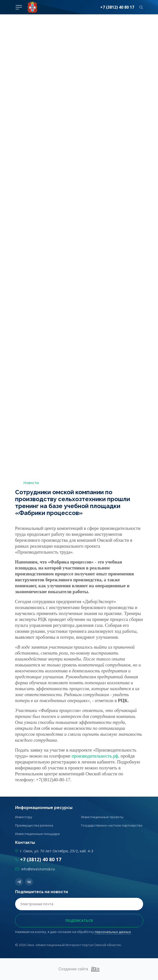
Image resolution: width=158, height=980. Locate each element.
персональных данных (113, 932)
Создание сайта (79, 969)
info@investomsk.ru (38, 869)
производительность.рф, (96, 756)
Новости (31, 483)
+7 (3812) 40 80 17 (117, 7)
